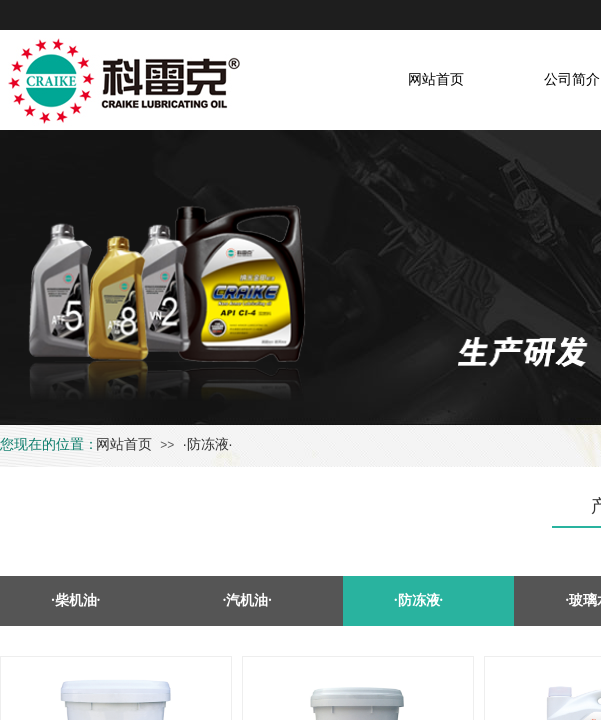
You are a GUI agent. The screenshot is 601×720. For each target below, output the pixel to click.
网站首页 (124, 444)
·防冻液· (208, 444)
